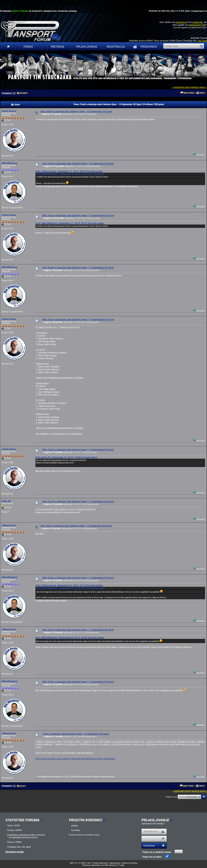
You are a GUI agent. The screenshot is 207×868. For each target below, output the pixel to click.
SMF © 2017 (86, 863)
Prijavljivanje (87, 47)
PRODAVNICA (144, 47)
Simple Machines (100, 863)
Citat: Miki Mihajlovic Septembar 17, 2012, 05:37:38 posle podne (70, 174)
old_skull (202, 41)
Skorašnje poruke (15, 852)
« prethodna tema (181, 87)
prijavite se (181, 22)
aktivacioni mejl (197, 25)
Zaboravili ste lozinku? (153, 824)
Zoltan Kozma (9, 111)
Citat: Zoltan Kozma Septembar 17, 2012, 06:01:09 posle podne (69, 171)
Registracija (116, 47)
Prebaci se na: (172, 797)
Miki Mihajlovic (10, 163)
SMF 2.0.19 (75, 863)
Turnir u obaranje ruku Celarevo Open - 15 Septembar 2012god (76, 734)
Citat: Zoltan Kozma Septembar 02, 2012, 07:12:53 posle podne (69, 585)
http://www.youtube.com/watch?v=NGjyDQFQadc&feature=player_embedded (75, 759)
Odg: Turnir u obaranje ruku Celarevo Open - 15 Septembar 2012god (76, 111)
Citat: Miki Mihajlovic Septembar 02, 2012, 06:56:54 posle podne (70, 588)
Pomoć (28, 47)
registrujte (197, 22)
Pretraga (58, 47)
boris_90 (6, 501)
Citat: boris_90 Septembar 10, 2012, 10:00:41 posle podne (66, 457)
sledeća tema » (199, 87)
